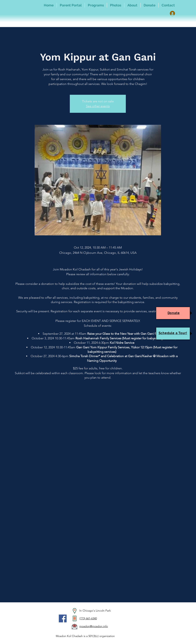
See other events (98, 106)
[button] (96, 5)
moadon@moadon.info (94, 626)
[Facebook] (63, 618)
